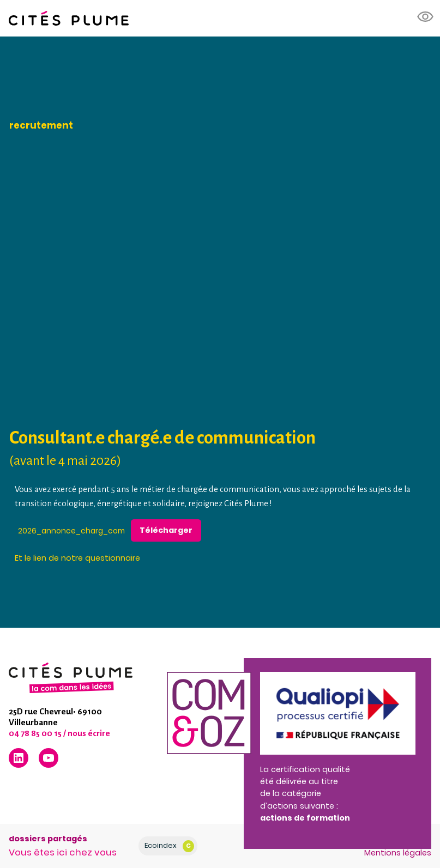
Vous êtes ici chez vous (63, 852)
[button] (426, 17)
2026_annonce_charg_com (71, 530)
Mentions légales (398, 853)
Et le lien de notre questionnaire (77, 558)
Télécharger (166, 530)
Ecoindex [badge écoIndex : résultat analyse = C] (169, 846)
